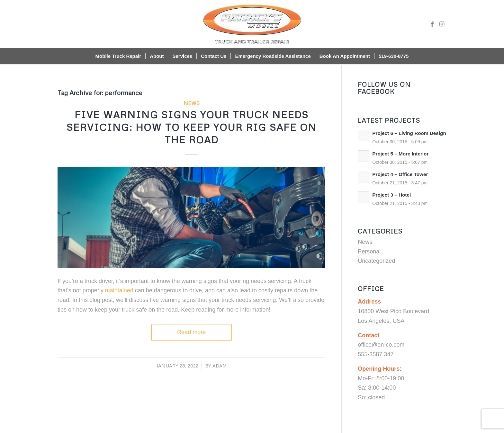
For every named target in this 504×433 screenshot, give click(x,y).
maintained (119, 290)
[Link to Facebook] (432, 24)
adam (220, 366)
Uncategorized (376, 261)
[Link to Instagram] (442, 24)
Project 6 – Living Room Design (409, 133)
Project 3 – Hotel (392, 195)
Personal (369, 252)
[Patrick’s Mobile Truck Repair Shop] (252, 24)
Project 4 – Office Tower (400, 174)
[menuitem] (118, 56)
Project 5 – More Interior (400, 154)
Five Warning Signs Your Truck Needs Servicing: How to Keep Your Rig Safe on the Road (192, 127)
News (192, 103)
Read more (191, 332)
